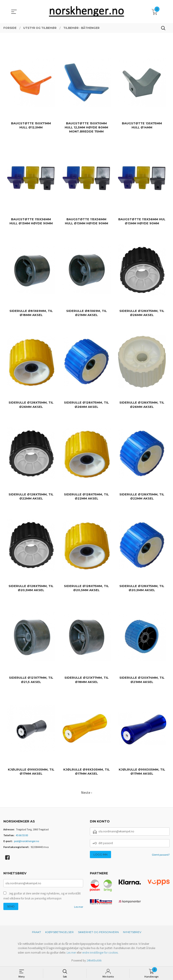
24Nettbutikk (94, 960)
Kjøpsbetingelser (59, 932)
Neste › (86, 792)
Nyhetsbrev (132, 932)
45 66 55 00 (22, 835)
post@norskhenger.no (26, 841)
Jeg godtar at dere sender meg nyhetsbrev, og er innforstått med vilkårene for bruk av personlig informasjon (42, 896)
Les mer (79, 907)
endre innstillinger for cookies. (100, 953)
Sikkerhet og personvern (98, 932)
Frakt (36, 932)
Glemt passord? (161, 855)
